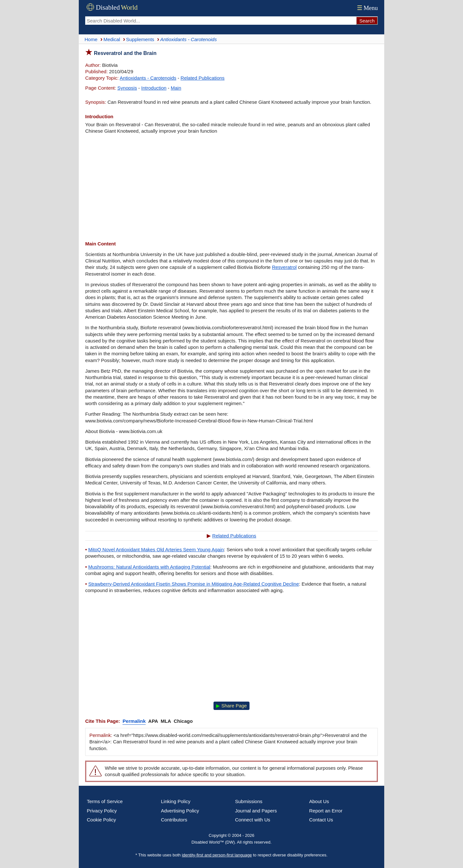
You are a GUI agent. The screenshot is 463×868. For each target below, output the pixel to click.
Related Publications (203, 78)
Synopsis (127, 88)
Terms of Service (105, 801)
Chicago (183, 721)
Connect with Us (253, 820)
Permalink (134, 721)
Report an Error (326, 811)
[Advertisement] (232, 188)
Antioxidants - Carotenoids (148, 78)
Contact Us (321, 820)
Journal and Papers (256, 811)
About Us (319, 801)
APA (153, 721)
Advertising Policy (180, 811)
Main (176, 88)
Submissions (249, 801)
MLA (166, 721)
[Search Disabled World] (221, 21)
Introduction (154, 88)
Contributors (174, 820)
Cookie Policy (101, 820)
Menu (367, 8)
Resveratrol (284, 267)
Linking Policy (176, 801)
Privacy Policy (102, 811)
